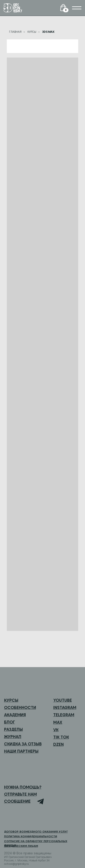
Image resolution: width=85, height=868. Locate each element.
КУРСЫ (32, 32)
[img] (77, 8)
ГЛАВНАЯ (15, 32)
